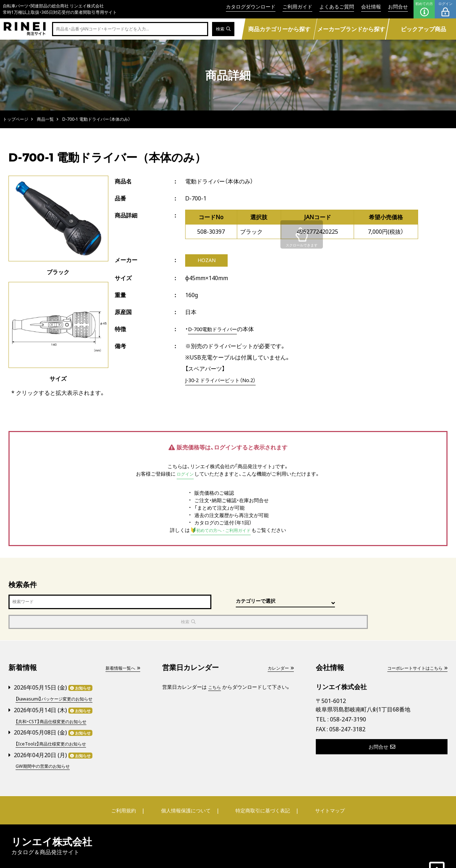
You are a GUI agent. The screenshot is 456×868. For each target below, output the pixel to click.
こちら (216, 667)
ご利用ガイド (297, 7)
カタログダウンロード (251, 7)
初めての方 (424, 9)
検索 (222, 29)
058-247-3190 (348, 700)
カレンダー (279, 648)
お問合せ (398, 7)
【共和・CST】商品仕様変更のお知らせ (56, 701)
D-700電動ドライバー (216, 330)
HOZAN (207, 261)
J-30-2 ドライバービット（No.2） (225, 381)
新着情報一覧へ (120, 648)
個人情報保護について (186, 789)
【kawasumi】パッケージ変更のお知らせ (59, 679)
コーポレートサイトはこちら (412, 648)
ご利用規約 (128, 789)
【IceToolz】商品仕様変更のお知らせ (55, 723)
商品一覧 (45, 119)
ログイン (445, 9)
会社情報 (371, 7)
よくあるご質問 (337, 7)
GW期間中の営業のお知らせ (47, 745)
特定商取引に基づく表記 (262, 789)
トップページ (16, 119)
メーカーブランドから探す (351, 29)
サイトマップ (326, 789)
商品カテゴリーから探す (279, 29)
